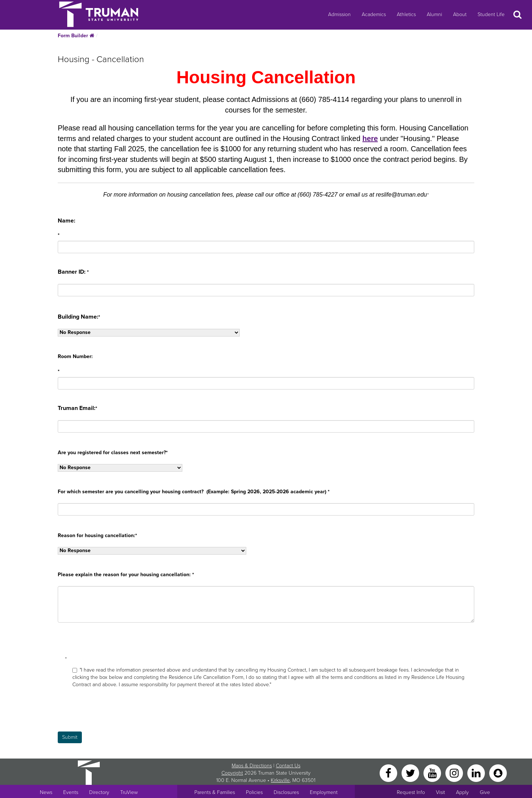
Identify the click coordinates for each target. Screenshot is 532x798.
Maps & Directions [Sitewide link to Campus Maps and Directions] (252, 766)
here (370, 138)
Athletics (406, 14)
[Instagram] (455, 773)
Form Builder (76, 36)
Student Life (491, 14)
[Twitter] (411, 773)
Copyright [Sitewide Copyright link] (232, 773)
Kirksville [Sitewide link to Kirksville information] (280, 780)
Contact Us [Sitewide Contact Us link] (288, 766)
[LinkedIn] (477, 773)
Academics (374, 14)
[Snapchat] (498, 773)
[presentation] (113, 717)
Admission (339, 14)
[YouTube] (433, 773)
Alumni (434, 14)
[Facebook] (389, 773)
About (460, 14)
